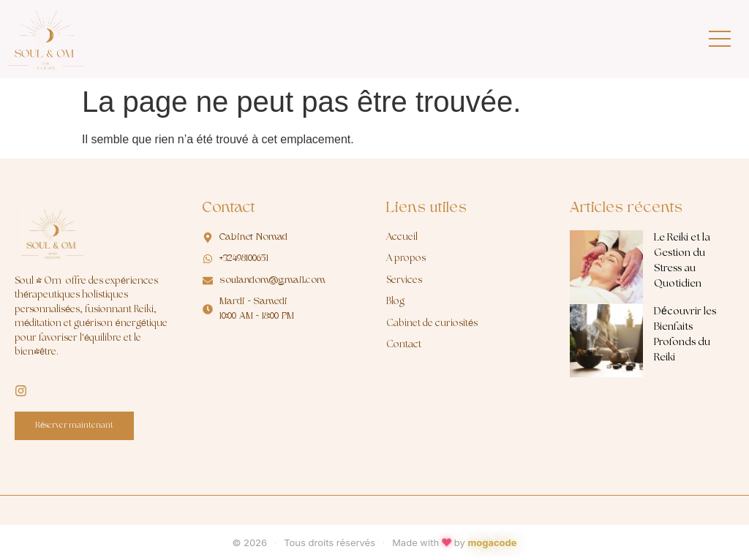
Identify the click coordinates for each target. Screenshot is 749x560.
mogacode (492, 542)
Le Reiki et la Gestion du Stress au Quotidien (682, 261)
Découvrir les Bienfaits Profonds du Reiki (685, 334)
